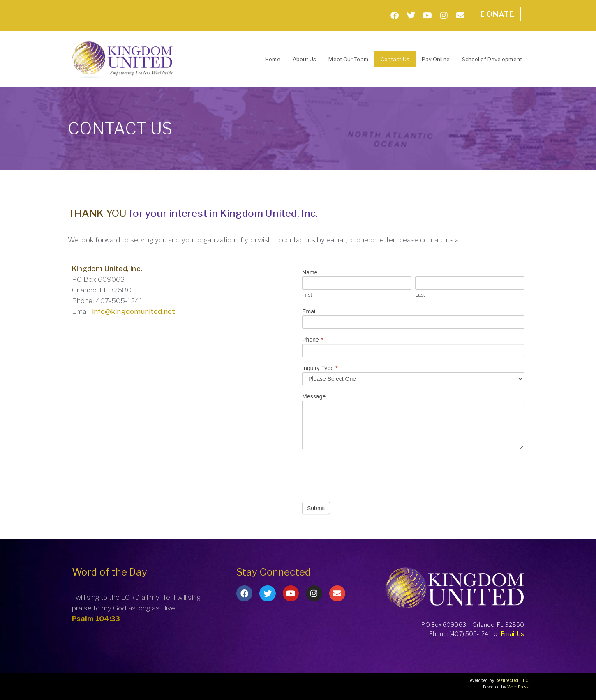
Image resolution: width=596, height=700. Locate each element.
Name (310, 273)
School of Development (492, 59)
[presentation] (365, 474)
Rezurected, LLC (512, 680)
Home (273, 59)
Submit (316, 508)
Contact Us (395, 59)
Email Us (512, 634)
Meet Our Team (348, 59)
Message (314, 397)
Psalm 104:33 (96, 619)
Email (310, 312)
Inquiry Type (320, 368)
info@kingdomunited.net (134, 311)
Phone (313, 340)
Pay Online (436, 59)
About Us (305, 59)
